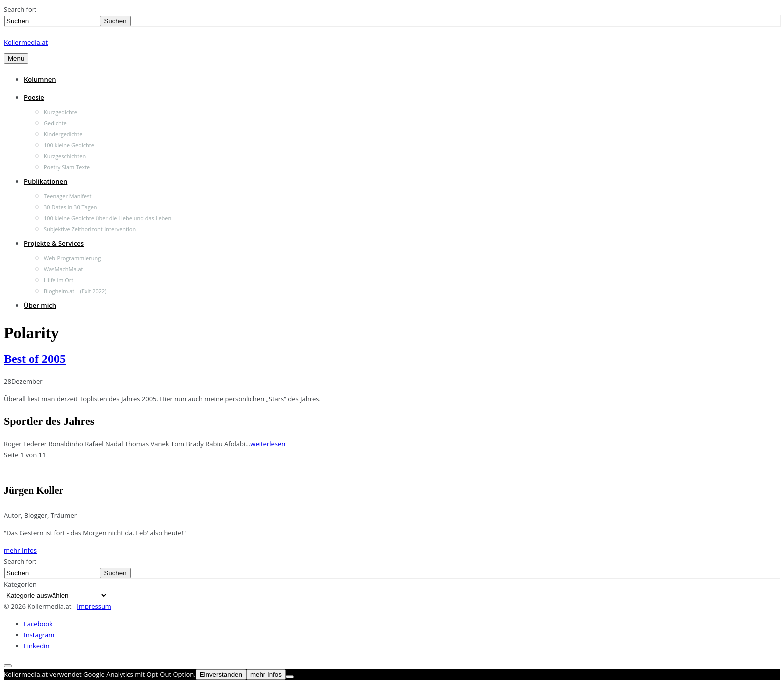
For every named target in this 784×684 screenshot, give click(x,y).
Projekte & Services (54, 243)
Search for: (20, 9)
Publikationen (46, 181)
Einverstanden (221, 675)
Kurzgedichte (61, 112)
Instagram (39, 635)
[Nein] (290, 677)
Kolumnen (40, 79)
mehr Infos (20, 550)
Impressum (94, 606)
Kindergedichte (63, 134)
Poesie (34, 97)
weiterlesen (268, 444)
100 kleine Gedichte (69, 145)
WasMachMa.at (63, 269)
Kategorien (20, 584)
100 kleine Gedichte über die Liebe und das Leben (108, 218)
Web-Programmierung (72, 258)
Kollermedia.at (26, 42)
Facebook (38, 624)
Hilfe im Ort (59, 280)
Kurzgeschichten (65, 156)
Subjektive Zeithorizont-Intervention (90, 229)
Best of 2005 (35, 359)
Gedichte (55, 123)
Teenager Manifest (68, 196)
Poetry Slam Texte (67, 167)
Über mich (40, 305)
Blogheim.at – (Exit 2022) (75, 291)
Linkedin (37, 646)
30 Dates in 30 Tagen (71, 207)
